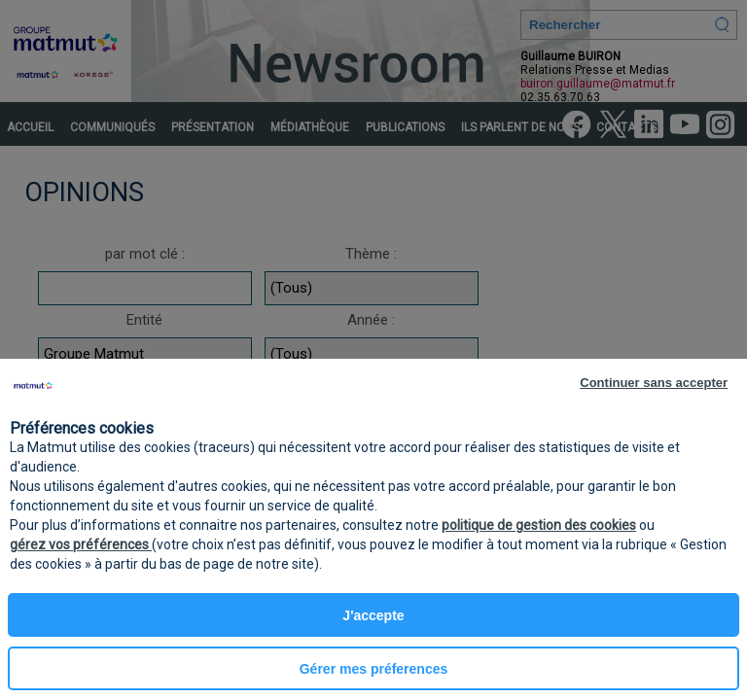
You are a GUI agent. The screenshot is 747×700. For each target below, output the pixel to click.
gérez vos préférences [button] (81, 544)
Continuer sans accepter (654, 383)
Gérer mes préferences (374, 669)
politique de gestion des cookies (539, 525)
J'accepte (373, 615)
